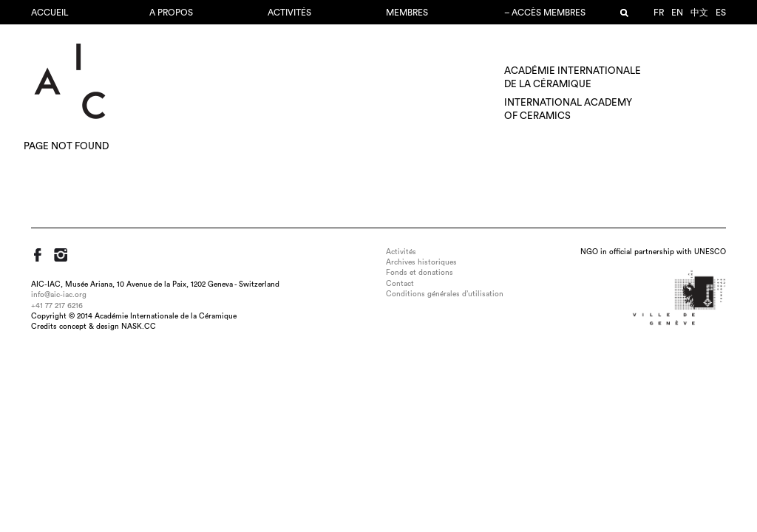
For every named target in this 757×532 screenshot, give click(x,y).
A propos (171, 13)
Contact (400, 284)
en (677, 13)
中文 (699, 13)
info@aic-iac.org (59, 295)
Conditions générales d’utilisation (445, 294)
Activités (289, 13)
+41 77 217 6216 (57, 306)
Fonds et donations (420, 273)
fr (659, 13)
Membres (407, 13)
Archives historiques (421, 262)
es (721, 13)
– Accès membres (545, 13)
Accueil (50, 13)
